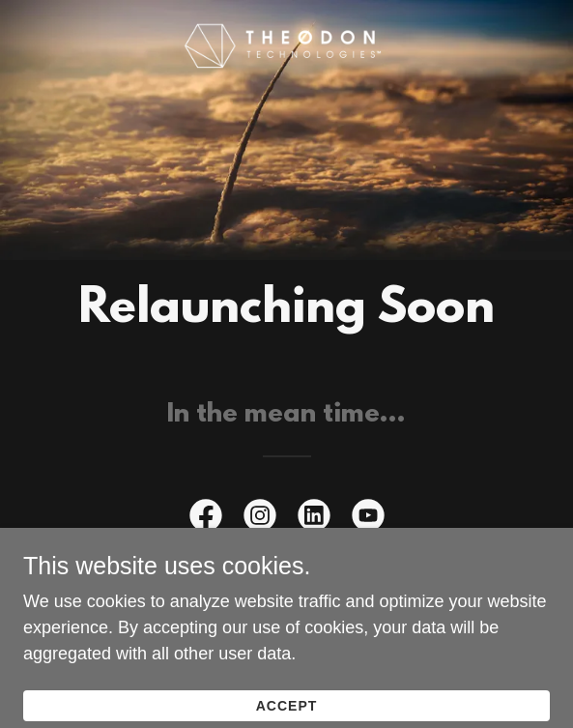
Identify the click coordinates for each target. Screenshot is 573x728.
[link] (286, 47)
